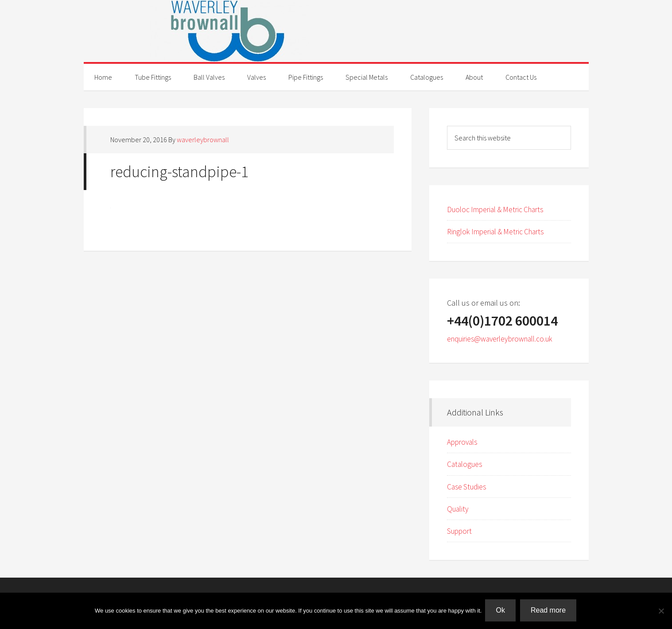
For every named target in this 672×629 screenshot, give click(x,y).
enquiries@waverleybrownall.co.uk (505, 339)
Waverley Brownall (336, 31)
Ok (501, 611)
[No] (661, 611)
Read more (549, 611)
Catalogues (466, 464)
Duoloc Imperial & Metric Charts (499, 209)
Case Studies (468, 487)
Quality (459, 509)
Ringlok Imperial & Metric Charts (500, 231)
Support (460, 531)
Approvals (464, 442)
